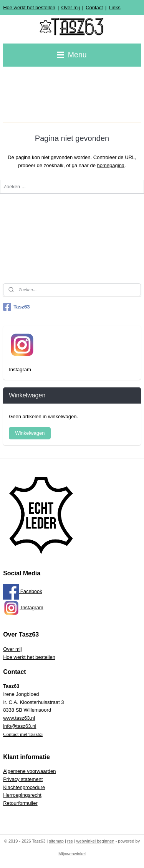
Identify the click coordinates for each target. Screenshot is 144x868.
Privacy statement (23, 779)
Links (114, 8)
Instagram (23, 607)
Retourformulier (20, 803)
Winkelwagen (30, 433)
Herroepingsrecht (22, 795)
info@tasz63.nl (20, 726)
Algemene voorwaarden (29, 771)
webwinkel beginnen (95, 841)
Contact (94, 8)
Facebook (23, 591)
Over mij (70, 8)
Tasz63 (16, 307)
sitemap (56, 841)
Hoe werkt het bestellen (29, 8)
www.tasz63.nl (19, 718)
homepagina (111, 165)
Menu (72, 55)
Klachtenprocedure (24, 787)
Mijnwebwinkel (72, 854)
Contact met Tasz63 (23, 734)
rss (70, 841)
